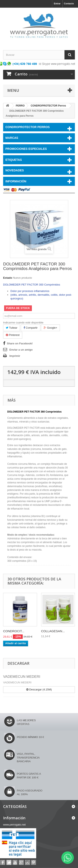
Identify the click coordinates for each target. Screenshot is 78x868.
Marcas (12, 138)
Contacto (69, 4)
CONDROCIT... (14, 631)
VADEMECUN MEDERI (22, 677)
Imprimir (15, 356)
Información (16, 181)
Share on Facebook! (20, 343)
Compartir (31, 328)
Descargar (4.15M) (39, 689)
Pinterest (13, 335)
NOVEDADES (15, 170)
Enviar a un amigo (21, 350)
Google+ (50, 328)
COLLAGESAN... (53, 631)
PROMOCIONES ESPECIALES (26, 149)
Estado (8, 278)
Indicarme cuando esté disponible (23, 323)
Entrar (57, 4)
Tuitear (12, 328)
